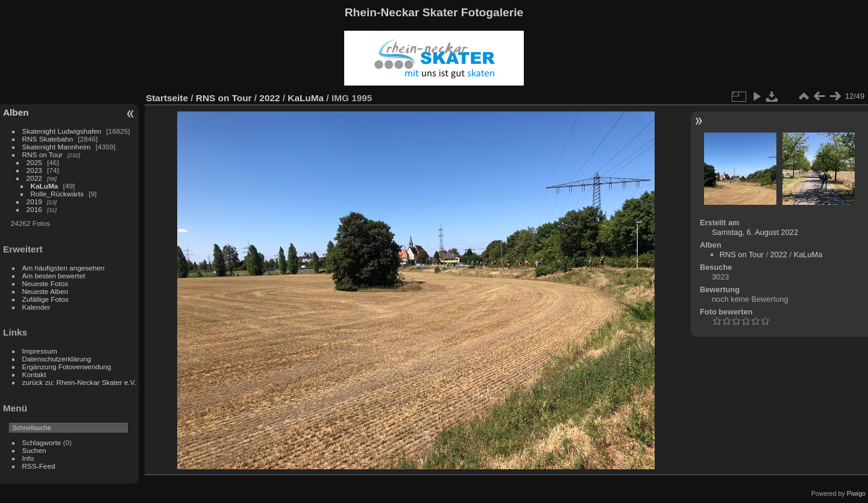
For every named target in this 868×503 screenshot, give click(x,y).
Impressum (40, 351)
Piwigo (856, 493)
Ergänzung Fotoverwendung (67, 367)
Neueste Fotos (46, 283)
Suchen (34, 450)
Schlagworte (42, 442)
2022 (34, 178)
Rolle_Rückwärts (57, 194)
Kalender (36, 307)
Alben (16, 112)
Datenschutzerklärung (57, 359)
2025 (34, 162)
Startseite (167, 98)
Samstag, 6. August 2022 (755, 232)
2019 (34, 202)
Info (28, 458)
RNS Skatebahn (48, 139)
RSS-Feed (39, 466)
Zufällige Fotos (46, 299)
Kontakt (34, 374)
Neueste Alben (46, 291)
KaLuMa (45, 186)
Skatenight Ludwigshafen (62, 131)
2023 (34, 170)
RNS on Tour (42, 155)
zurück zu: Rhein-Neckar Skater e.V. (79, 382)
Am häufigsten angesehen (64, 268)
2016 (34, 209)
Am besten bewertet (54, 276)
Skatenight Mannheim (57, 147)
